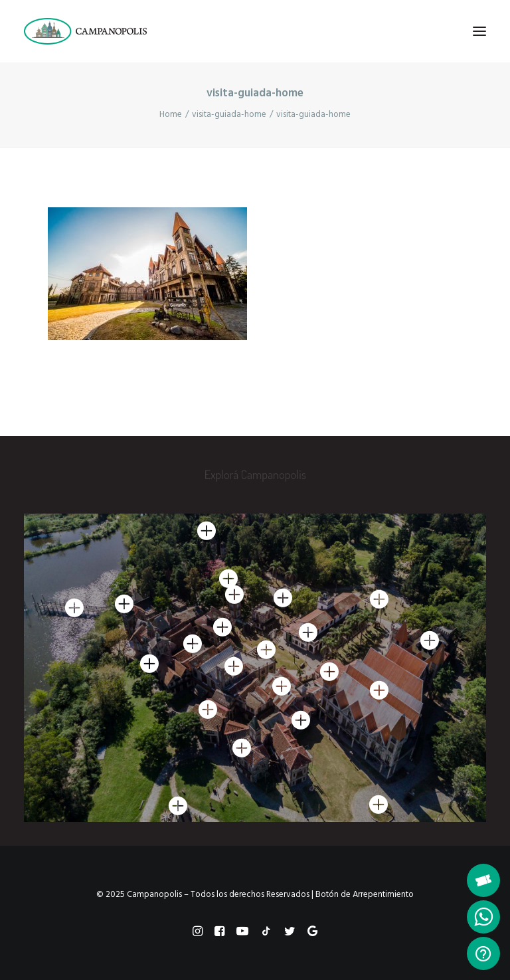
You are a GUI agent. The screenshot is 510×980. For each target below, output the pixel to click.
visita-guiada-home (229, 115)
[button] (479, 31)
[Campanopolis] (101, 31)
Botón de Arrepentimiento (365, 895)
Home (171, 115)
